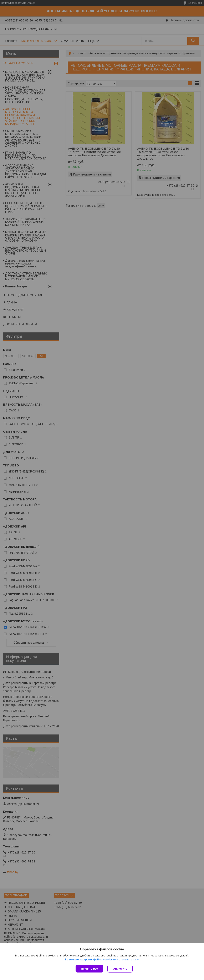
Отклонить (120, 969)
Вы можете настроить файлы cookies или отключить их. (101, 959)
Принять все (89, 969)
